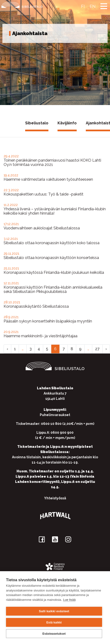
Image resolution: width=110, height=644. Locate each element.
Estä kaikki (54, 623)
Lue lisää (69, 600)
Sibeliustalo (37, 123)
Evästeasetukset (54, 634)
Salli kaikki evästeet (54, 611)
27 (97, 349)
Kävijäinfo (67, 123)
